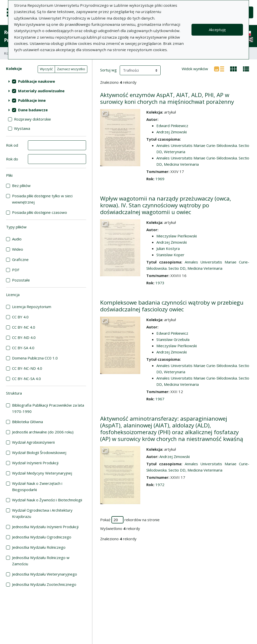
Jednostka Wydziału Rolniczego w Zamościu (41, 561)
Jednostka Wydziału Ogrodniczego (42, 537)
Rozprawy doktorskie (33, 119)
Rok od (12, 145)
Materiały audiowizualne (41, 91)
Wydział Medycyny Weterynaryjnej (42, 473)
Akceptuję (217, 30)
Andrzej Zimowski (172, 132)
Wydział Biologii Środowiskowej (39, 452)
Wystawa (22, 128)
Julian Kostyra (168, 248)
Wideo (18, 249)
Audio (17, 239)
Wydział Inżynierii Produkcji (35, 463)
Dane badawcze (33, 110)
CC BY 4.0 (20, 317)
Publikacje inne (32, 100)
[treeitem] (46, 81)
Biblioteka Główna (27, 422)
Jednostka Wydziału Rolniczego (39, 547)
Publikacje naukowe (37, 81)
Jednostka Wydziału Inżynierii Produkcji (45, 527)
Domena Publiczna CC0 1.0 (35, 358)
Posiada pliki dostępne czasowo (40, 212)
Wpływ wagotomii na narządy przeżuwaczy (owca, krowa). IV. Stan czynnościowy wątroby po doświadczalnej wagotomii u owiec (166, 205)
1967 (160, 399)
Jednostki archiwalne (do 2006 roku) (43, 432)
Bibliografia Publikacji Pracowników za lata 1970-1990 (48, 408)
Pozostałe (21, 280)
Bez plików (21, 186)
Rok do (12, 159)
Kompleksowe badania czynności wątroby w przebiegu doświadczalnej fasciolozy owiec (172, 306)
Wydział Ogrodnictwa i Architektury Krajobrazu (42, 513)
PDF (16, 270)
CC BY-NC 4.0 (24, 327)
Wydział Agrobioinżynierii (33, 442)
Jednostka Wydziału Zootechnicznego (44, 584)
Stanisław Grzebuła (173, 339)
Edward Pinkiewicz (172, 126)
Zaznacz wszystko (71, 69)
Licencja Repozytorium (32, 307)
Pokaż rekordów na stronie (130, 520)
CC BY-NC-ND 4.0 (27, 368)
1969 (160, 179)
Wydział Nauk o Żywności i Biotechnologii (47, 500)
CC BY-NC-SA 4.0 (26, 379)
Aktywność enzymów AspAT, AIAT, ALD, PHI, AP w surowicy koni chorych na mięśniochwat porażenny (167, 98)
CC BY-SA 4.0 (23, 348)
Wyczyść (46, 69)
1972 (160, 485)
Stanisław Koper (170, 255)
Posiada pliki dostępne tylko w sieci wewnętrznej (42, 199)
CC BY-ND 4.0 (24, 337)
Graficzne (20, 259)
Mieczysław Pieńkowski (177, 236)
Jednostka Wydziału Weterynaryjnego (45, 574)
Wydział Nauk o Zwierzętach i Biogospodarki (37, 486)
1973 (160, 283)
